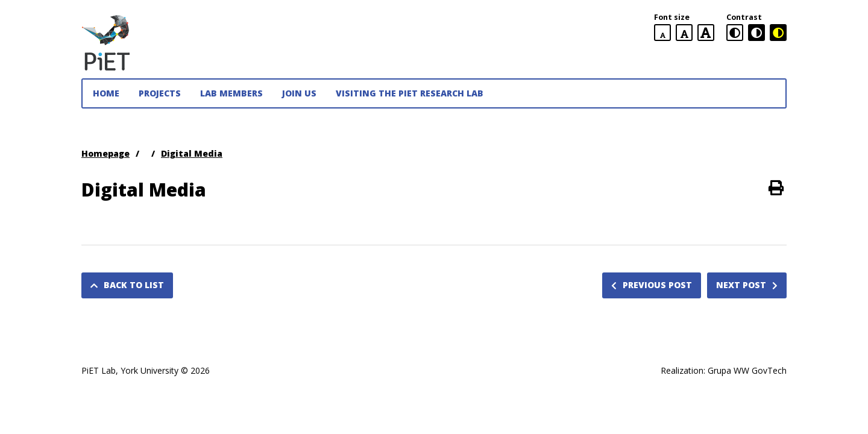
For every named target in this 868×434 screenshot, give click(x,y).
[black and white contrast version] (756, 33)
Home (106, 93)
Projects (160, 93)
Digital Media (192, 153)
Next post (747, 285)
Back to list (127, 285)
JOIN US (299, 93)
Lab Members (231, 93)
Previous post (652, 285)
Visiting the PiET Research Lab (410, 93)
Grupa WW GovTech (747, 370)
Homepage (105, 153)
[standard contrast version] (735, 33)
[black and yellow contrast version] (778, 33)
